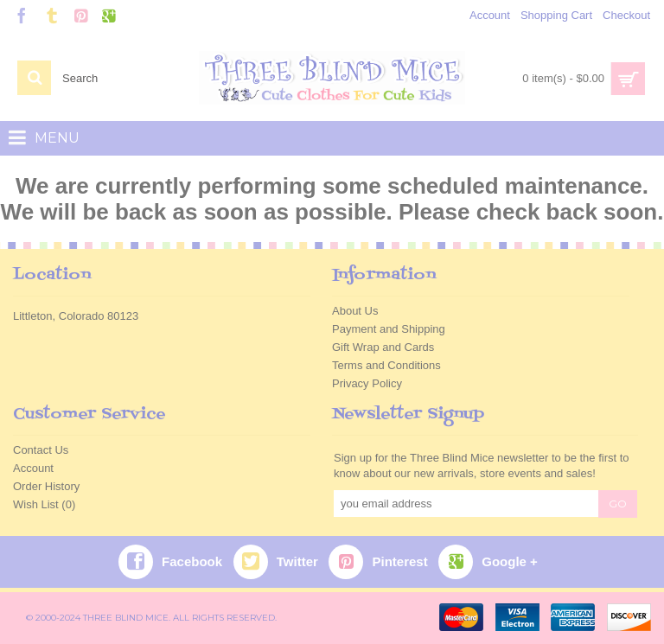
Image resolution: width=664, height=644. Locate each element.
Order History (46, 486)
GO (618, 504)
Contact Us (41, 450)
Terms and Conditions (386, 365)
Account (33, 468)
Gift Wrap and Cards (383, 347)
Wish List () (44, 504)
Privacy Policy (367, 383)
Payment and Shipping (389, 329)
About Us (355, 311)
